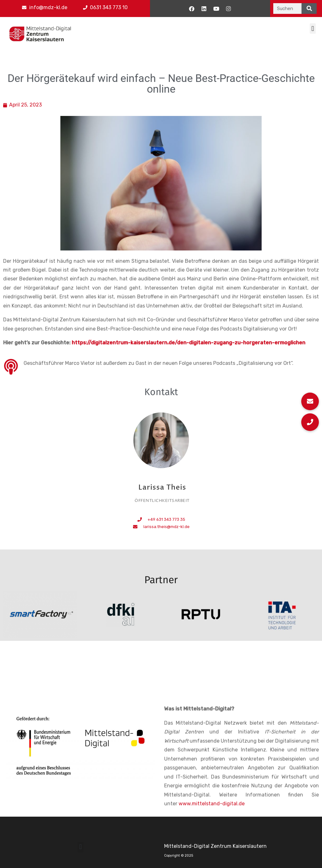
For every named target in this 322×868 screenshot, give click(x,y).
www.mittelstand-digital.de (212, 804)
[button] (313, 29)
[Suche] (309, 9)
